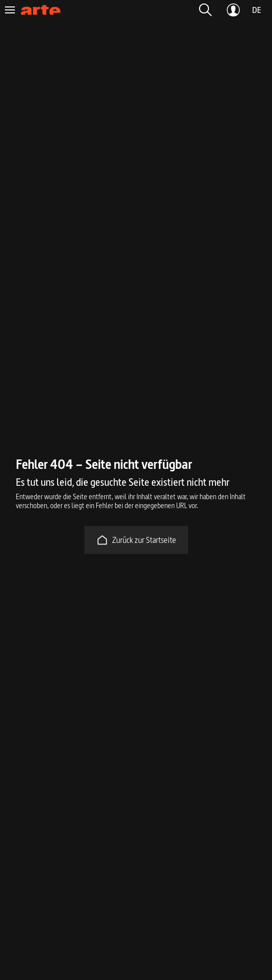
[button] (205, 10)
